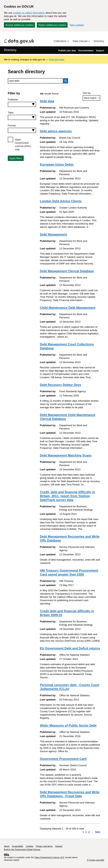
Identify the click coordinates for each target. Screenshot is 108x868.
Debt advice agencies (56, 131)
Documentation (86, 51)
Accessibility (18, 846)
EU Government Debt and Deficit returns (70, 648)
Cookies (30, 846)
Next (98, 832)
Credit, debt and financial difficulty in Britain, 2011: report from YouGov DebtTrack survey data (67, 496)
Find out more (57, 60)
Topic (11, 113)
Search (65, 81)
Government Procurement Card (63, 759)
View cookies (77, 25)
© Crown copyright (95, 860)
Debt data (47, 101)
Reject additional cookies (52, 25)
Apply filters (16, 158)
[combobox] (22, 104)
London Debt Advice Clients (61, 201)
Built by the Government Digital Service (22, 850)
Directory (99, 41)
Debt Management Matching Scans (66, 455)
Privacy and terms (44, 846)
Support (100, 51)
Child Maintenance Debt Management (68, 308)
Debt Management (53, 234)
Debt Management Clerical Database (67, 271)
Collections (60, 41)
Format (12, 126)
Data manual (80, 41)
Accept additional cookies (19, 25)
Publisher (13, 100)
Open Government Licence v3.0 (49, 857)
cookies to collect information (29, 13)
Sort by (87, 93)
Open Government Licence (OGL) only (23, 144)
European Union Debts (57, 164)
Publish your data (67, 51)
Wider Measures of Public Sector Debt (68, 725)
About (7, 846)
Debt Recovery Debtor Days (61, 385)
